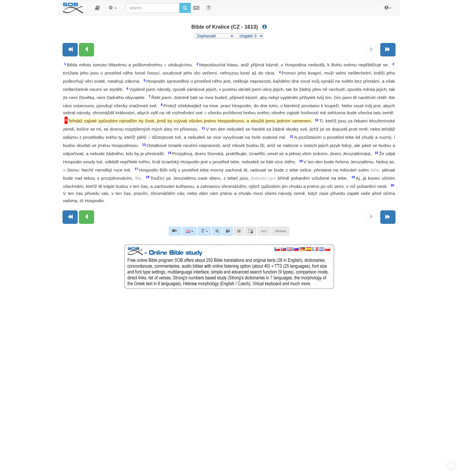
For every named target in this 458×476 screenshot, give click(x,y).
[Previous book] (70, 50)
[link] (228, 231)
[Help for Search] (209, 8)
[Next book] (388, 50)
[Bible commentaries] (175, 231)
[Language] (189, 231)
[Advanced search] (217, 231)
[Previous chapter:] (86, 50)
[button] (97, 8)
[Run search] (185, 8)
